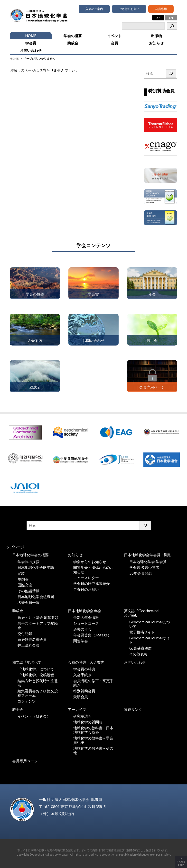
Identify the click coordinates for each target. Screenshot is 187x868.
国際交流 (25, 585)
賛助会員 (81, 697)
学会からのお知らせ (90, 562)
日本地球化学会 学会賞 (148, 562)
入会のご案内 (94, 9)
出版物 (156, 36)
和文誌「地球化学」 (29, 662)
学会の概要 (73, 36)
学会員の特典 (84, 669)
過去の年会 (82, 629)
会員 (114, 43)
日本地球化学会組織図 (36, 597)
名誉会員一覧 (28, 602)
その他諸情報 (28, 591)
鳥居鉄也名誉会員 (32, 639)
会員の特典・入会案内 (86, 662)
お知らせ (156, 43)
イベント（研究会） (34, 716)
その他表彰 (138, 654)
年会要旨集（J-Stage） (92, 635)
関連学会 (81, 641)
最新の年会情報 (86, 617)
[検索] (172, 26)
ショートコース (86, 623)
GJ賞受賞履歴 (140, 648)
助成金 (73, 43)
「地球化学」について (36, 669)
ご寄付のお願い (129, 9)
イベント (114, 36)
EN (171, 18)
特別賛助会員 (84, 691)
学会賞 (31, 43)
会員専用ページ (25, 761)
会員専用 (161, 9)
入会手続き (82, 675)
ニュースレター (86, 578)
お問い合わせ (31, 50)
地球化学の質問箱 (88, 722)
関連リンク (133, 709)
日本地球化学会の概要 (30, 555)
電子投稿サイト (142, 632)
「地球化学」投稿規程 (36, 675)
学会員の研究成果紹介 (92, 583)
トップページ (13, 547)
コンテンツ (27, 701)
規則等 (23, 579)
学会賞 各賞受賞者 (144, 567)
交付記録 (25, 634)
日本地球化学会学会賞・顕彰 (148, 555)
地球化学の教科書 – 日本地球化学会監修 (93, 730)
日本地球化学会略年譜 (36, 567)
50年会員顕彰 (141, 573)
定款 (21, 573)
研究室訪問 (82, 716)
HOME (31, 36)
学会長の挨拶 (28, 562)
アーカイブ (77, 709)
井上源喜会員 (28, 645)
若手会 (18, 709)
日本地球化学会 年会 (85, 611)
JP (158, 18)
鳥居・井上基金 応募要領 (38, 617)
